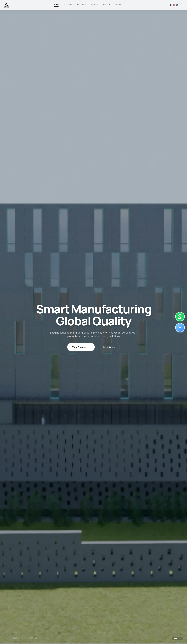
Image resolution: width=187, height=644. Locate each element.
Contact (119, 5)
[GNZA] (6, 5)
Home (56, 5)
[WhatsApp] (180, 317)
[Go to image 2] (179, 639)
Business (94, 5)
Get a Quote (109, 347)
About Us (68, 5)
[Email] (180, 328)
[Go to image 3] (181, 639)
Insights (107, 5)
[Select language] (176, 5)
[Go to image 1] (176, 639)
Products (81, 5)
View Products (81, 347)
